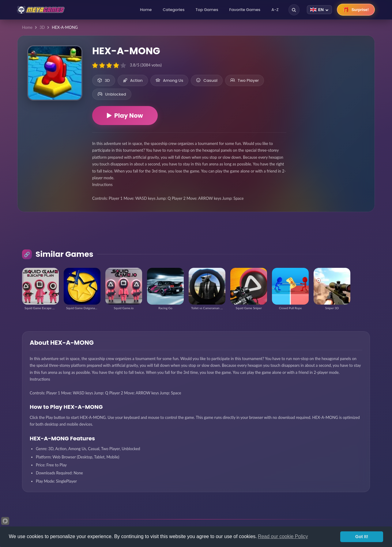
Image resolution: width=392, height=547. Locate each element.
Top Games (207, 10)
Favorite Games (245, 10)
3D (42, 27)
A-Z (275, 10)
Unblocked (112, 94)
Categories (173, 10)
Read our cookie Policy (283, 536)
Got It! (362, 537)
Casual (207, 80)
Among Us (169, 80)
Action (133, 80)
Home (146, 10)
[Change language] (319, 10)
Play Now (125, 116)
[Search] (294, 10)
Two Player (245, 80)
